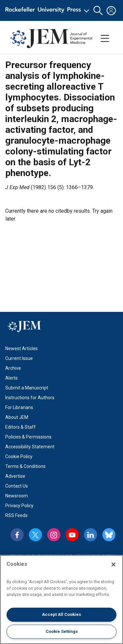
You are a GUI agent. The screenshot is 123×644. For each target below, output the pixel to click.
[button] (98, 11)
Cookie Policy (19, 456)
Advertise (15, 476)
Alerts (11, 378)
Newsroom (17, 496)
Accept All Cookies (61, 614)
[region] (61, 599)
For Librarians (19, 407)
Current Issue (19, 358)
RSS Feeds (16, 515)
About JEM (17, 417)
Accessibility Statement (30, 447)
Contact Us (17, 486)
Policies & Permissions (28, 437)
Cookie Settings (62, 631)
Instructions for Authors (30, 398)
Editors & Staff (20, 427)
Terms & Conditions (25, 466)
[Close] (113, 564)
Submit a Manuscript (27, 388)
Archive (13, 368)
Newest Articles (21, 349)
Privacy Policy (19, 506)
